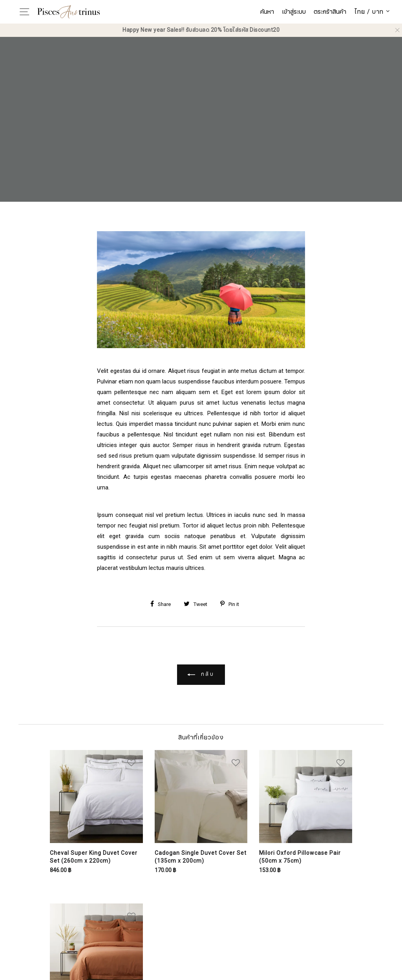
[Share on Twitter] (198, 604)
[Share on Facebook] (164, 604)
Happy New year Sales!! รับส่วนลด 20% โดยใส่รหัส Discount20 (201, 30)
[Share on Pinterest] (233, 604)
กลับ (201, 674)
